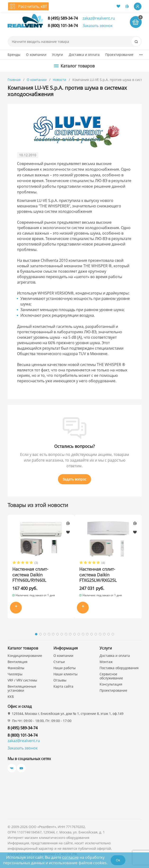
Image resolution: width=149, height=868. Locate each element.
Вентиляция (18, 662)
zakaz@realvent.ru (99, 18)
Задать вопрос (74, 479)
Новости (59, 80)
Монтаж (106, 662)
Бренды (14, 55)
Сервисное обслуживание (111, 676)
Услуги (58, 55)
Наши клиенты (66, 674)
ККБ (11, 697)
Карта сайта (63, 686)
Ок (118, 860)
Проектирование (119, 55)
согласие (70, 857)
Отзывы (60, 680)
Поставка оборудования (119, 668)
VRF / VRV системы (22, 680)
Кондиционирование (25, 656)
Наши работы (65, 668)
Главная (14, 80)
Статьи (59, 662)
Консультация (111, 684)
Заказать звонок (98, 26)
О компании (36, 55)
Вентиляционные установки (22, 688)
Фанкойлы (16, 668)
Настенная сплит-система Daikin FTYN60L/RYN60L (30, 575)
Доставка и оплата (84, 55)
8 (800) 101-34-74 (63, 26)
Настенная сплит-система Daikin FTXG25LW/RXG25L (98, 575)
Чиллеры (15, 674)
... (141, 53)
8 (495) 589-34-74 (63, 18)
